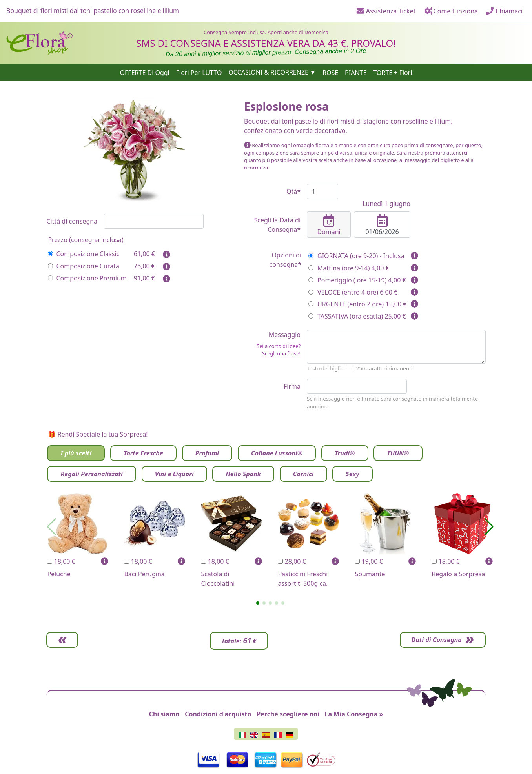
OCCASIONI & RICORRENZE (268, 72)
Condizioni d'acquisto (218, 714)
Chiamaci (504, 11)
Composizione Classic (84, 254)
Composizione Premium (87, 278)
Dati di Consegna (435, 640)
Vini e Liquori (174, 474)
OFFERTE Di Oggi (145, 72)
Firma (292, 386)
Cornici (303, 474)
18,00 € (61, 561)
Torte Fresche (143, 453)
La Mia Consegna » (354, 714)
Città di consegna (72, 221)
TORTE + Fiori (393, 72)
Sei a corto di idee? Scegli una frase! (279, 350)
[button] (258, 603)
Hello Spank (243, 474)
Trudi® (345, 453)
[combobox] (154, 221)
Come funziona (451, 11)
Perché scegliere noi (288, 714)
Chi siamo (164, 714)
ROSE (330, 72)
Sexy (352, 474)
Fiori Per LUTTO (199, 72)
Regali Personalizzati (91, 474)
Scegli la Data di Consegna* (277, 225)
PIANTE (356, 72)
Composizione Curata (83, 266)
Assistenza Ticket (386, 11)
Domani (329, 225)
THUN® (398, 453)
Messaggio (272, 344)
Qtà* (293, 191)
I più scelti (76, 453)
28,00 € (292, 561)
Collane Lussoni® (277, 453)
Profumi (207, 453)
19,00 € (369, 561)
